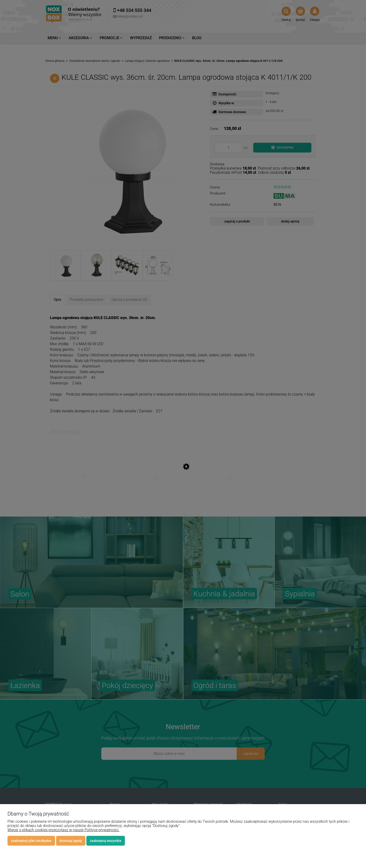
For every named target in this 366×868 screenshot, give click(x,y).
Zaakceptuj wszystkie (106, 841)
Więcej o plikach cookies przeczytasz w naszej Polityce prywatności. (63, 830)
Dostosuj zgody (71, 841)
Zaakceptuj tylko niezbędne (31, 841)
